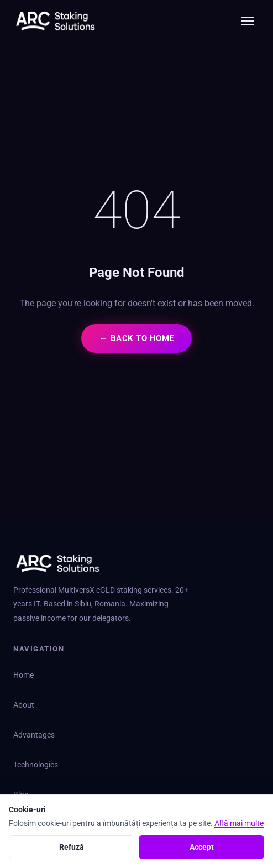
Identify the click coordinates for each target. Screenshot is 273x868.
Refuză (72, 847)
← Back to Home (136, 338)
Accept (202, 847)
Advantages (34, 735)
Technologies (36, 765)
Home (23, 675)
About (24, 705)
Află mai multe (239, 823)
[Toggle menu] (248, 21)
